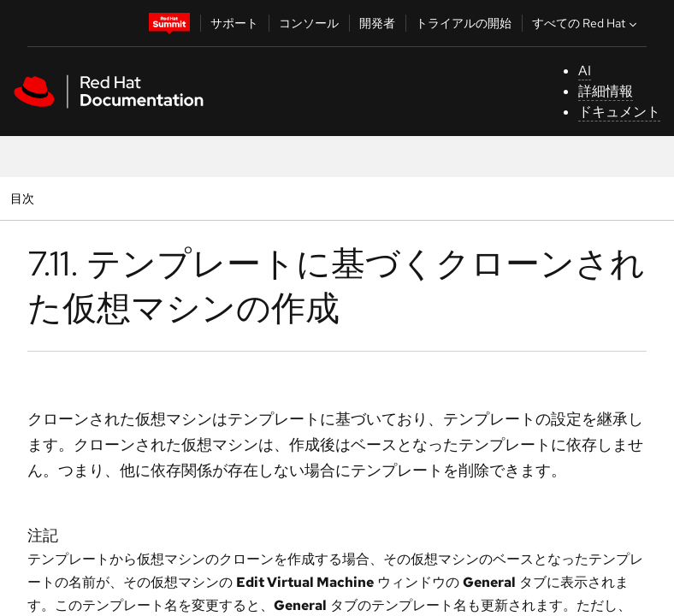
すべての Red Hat (586, 23)
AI (585, 71)
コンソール (309, 23)
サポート (234, 23)
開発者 (377, 23)
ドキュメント (619, 112)
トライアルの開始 (464, 23)
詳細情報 (606, 91)
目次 (24, 198)
